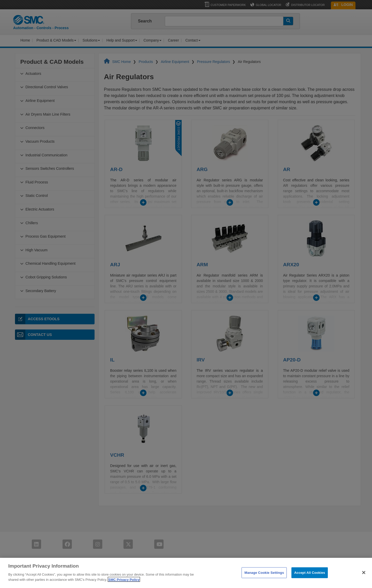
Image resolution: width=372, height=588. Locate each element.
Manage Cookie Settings (264, 581)
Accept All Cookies (310, 581)
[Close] (364, 581)
